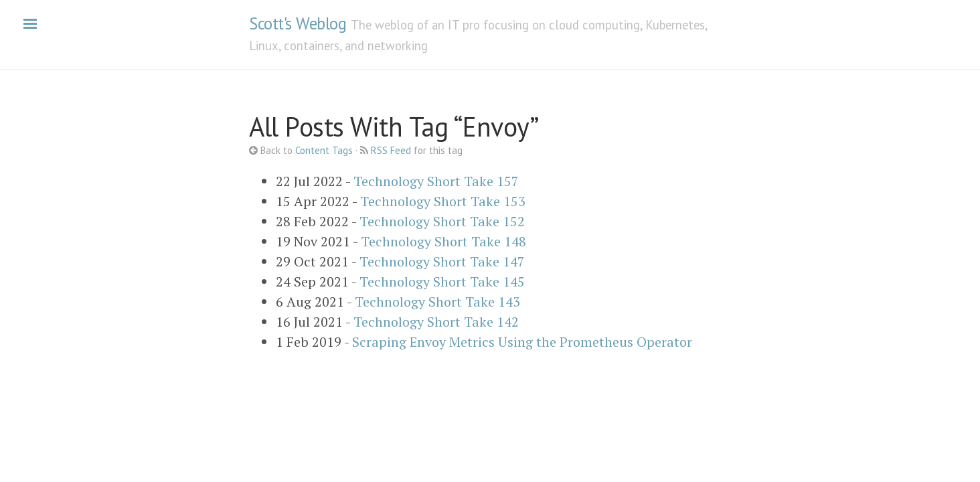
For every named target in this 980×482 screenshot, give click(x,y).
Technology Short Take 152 (442, 221)
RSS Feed (391, 150)
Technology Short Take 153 (443, 201)
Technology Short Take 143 (437, 302)
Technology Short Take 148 (443, 241)
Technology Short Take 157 (436, 181)
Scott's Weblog (298, 23)
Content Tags (324, 150)
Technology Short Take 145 (442, 282)
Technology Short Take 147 (442, 261)
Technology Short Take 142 (436, 322)
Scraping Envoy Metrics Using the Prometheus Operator (522, 342)
